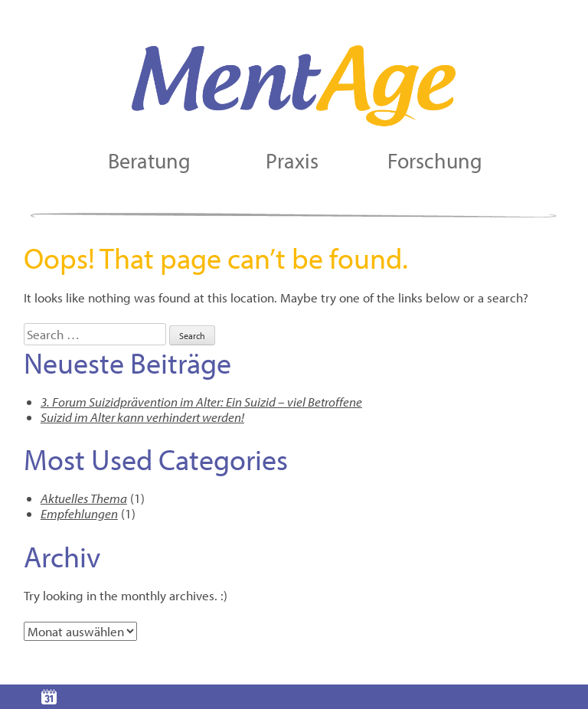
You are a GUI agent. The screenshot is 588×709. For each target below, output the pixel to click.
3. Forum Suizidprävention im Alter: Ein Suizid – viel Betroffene (201, 402)
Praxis (292, 160)
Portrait (245, 697)
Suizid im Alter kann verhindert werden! (142, 417)
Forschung (435, 160)
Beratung (149, 160)
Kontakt (147, 697)
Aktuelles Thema (84, 498)
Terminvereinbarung (49, 697)
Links (343, 697)
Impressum (441, 697)
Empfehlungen (79, 513)
